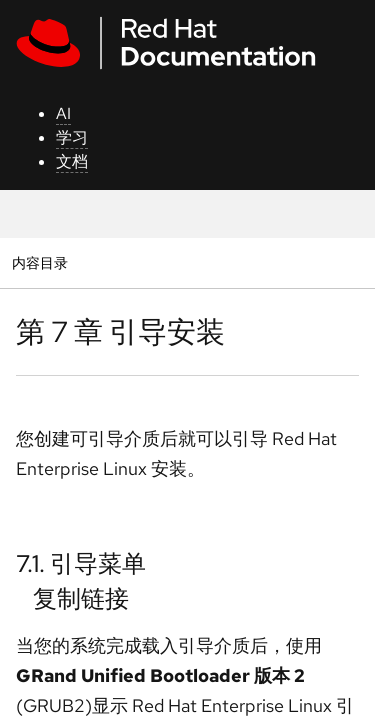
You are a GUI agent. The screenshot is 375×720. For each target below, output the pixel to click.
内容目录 (39, 262)
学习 (72, 137)
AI (63, 113)
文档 (72, 161)
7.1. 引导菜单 (81, 563)
